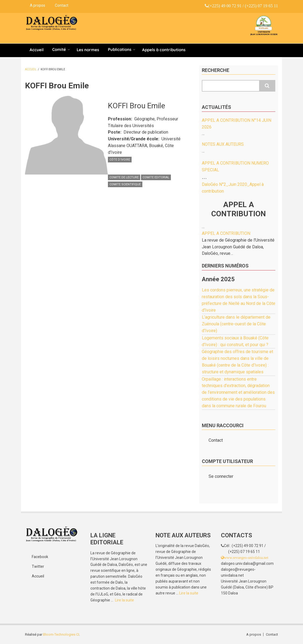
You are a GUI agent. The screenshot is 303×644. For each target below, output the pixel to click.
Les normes (88, 50)
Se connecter (221, 476)
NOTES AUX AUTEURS (223, 144)
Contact (62, 5)
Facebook (40, 557)
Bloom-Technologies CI (61, 634)
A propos (38, 5)
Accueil (37, 50)
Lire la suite (124, 600)
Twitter (38, 566)
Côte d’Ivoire (120, 160)
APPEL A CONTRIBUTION (226, 233)
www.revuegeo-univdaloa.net (246, 558)
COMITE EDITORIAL (156, 177)
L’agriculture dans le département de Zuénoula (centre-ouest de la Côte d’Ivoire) (236, 324)
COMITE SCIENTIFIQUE (125, 184)
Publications (120, 49)
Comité (59, 49)
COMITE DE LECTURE (124, 177)
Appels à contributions (164, 50)
